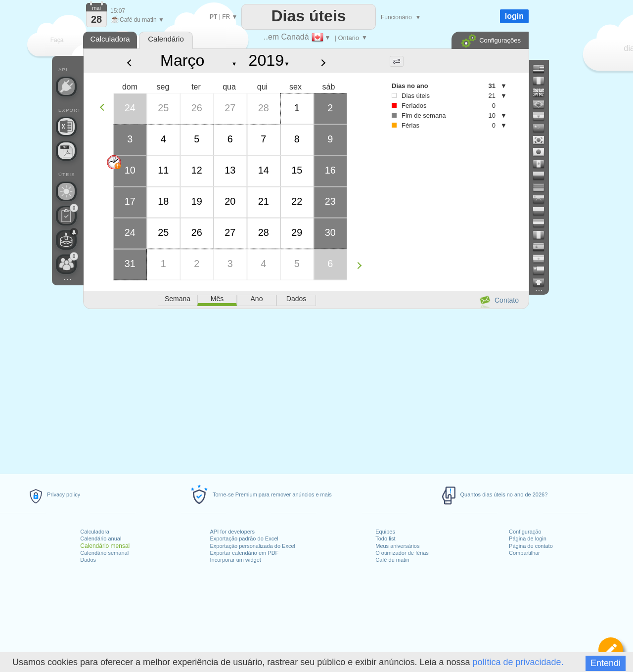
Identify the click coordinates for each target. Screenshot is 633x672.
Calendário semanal (104, 553)
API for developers (233, 532)
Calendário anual (101, 538)
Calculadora (95, 532)
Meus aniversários (397, 546)
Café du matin (392, 560)
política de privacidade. (518, 662)
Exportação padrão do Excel (244, 538)
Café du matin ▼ (137, 20)
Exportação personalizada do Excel (253, 546)
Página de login (528, 538)
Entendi (606, 663)
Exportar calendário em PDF (245, 553)
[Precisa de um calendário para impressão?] (66, 151)
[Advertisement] (306, 390)
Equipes (385, 532)
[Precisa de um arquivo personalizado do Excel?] (66, 127)
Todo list (385, 538)
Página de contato (531, 546)
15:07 (118, 11)
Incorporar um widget (236, 560)
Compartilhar (524, 553)
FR (226, 17)
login (514, 16)
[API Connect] (66, 87)
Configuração (525, 532)
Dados (88, 560)
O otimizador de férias (402, 553)
